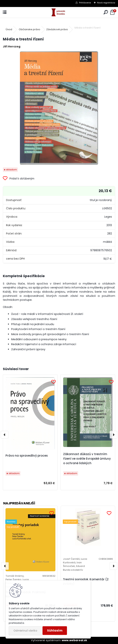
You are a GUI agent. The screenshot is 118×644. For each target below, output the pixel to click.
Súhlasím (55, 630)
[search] (106, 12)
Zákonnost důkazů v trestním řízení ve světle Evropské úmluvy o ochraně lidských (87, 459)
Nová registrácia (106, 3)
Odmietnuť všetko (25, 631)
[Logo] (59, 12)
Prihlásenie (85, 3)
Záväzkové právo (57, 29)
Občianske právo (29, 29)
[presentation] (5, 435)
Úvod (9, 29)
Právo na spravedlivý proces (27, 456)
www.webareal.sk (74, 640)
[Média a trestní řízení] (59, 108)
